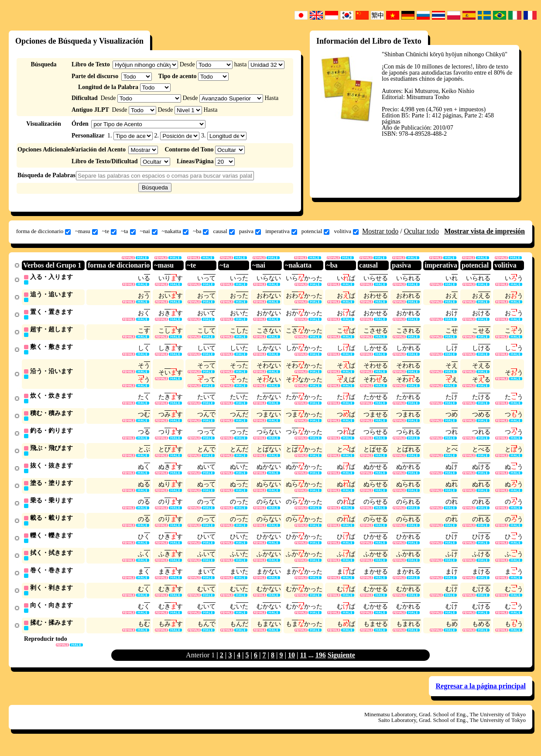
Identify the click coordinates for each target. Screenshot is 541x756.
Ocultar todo (421, 231)
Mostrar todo (380, 231)
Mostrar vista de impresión (485, 231)
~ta (128, 231)
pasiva (250, 231)
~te (109, 231)
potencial (316, 231)
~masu (86, 231)
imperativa (281, 231)
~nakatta (175, 231)
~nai (149, 231)
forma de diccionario (43, 231)
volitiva (346, 231)
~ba (201, 231)
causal (224, 231)
